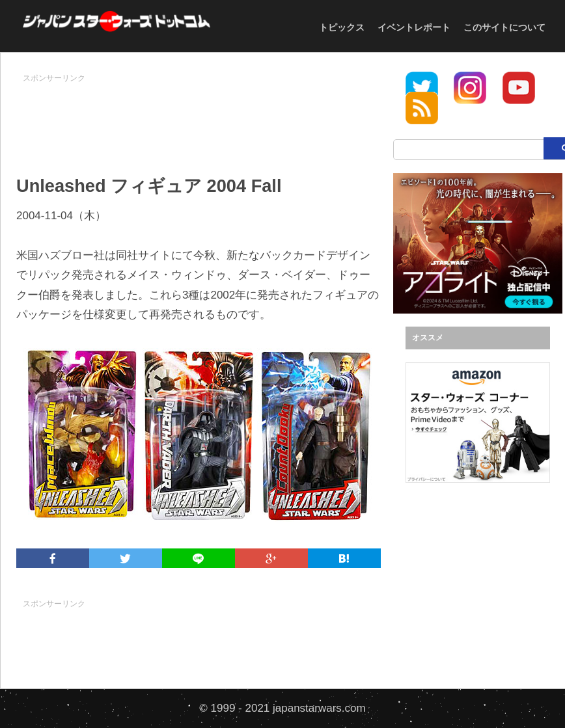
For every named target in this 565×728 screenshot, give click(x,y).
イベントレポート (414, 27)
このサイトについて (504, 27)
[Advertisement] (253, 118)
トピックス (342, 27)
